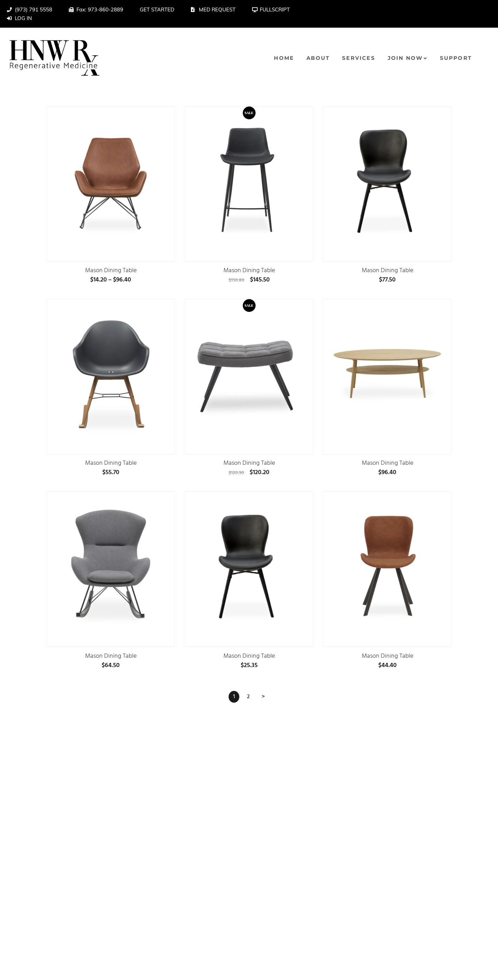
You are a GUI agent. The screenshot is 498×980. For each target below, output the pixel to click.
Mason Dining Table (111, 272)
